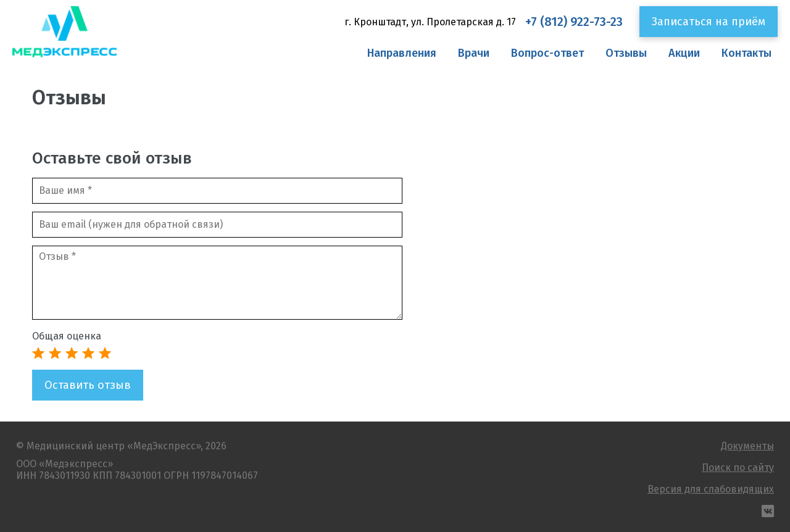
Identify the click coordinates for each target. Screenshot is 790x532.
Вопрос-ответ (547, 53)
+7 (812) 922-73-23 (574, 22)
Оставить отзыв (88, 385)
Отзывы (626, 53)
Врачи (474, 53)
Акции (684, 53)
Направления (402, 53)
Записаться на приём (709, 22)
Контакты (746, 53)
